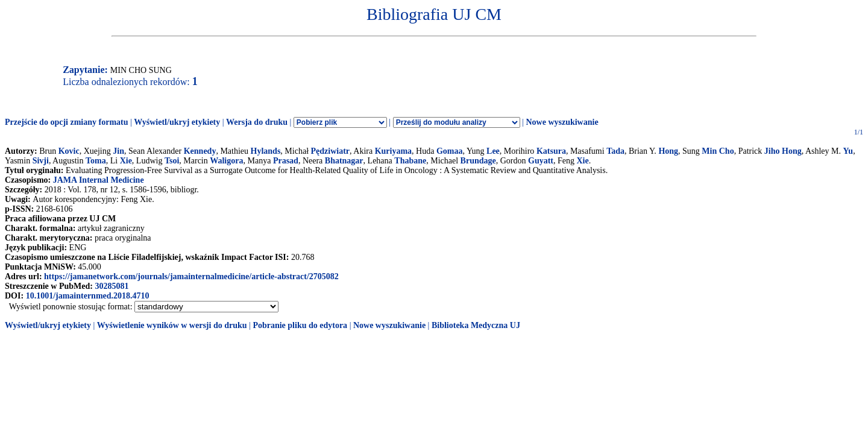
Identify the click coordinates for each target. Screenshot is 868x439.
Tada (615, 151)
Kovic (69, 151)
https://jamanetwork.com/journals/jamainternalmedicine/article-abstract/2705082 (191, 276)
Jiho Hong (783, 151)
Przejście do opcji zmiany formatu (67, 122)
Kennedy (200, 151)
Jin (118, 151)
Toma (96, 161)
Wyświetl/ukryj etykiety (177, 122)
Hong (668, 151)
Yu (848, 151)
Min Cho (718, 151)
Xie (126, 161)
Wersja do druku (257, 122)
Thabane (410, 161)
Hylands (266, 151)
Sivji (41, 161)
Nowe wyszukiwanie (562, 122)
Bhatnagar (344, 161)
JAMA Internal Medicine (99, 180)
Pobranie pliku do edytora (300, 325)
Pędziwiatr (331, 151)
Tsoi (172, 161)
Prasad (286, 161)
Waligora (226, 161)
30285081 (112, 286)
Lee (493, 151)
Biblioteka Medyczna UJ (476, 325)
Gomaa (450, 151)
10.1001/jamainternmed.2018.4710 (88, 296)
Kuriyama (393, 151)
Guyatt (541, 161)
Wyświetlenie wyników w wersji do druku (172, 325)
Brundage (478, 161)
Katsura (551, 151)
